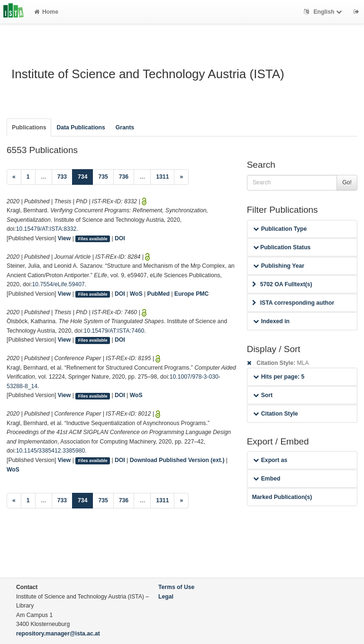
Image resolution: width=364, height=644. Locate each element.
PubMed (159, 294)
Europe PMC (191, 294)
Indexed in (271, 321)
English (324, 12)
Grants (125, 127)
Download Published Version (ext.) (177, 460)
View (64, 238)
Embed (267, 479)
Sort (263, 395)
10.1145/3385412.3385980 (51, 451)
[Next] (181, 177)
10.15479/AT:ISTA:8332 (46, 229)
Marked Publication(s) (282, 497)
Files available (93, 239)
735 (103, 177)
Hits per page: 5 (279, 377)
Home (46, 12)
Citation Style (276, 414)
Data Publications (81, 127)
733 (62, 177)
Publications (29, 127)
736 (124, 177)
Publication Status (282, 247)
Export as (270, 460)
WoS (136, 294)
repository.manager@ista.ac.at (58, 634)
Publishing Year (279, 266)
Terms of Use (176, 587)
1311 (162, 177)
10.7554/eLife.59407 (59, 284)
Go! (347, 182)
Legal (166, 597)
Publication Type (280, 229)
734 (85, 176)
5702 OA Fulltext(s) (282, 284)
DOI (120, 238)
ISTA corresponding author (293, 303)
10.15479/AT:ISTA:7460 (114, 331)
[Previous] (14, 177)
